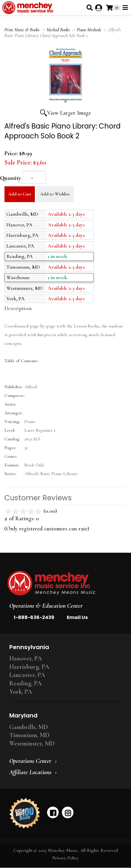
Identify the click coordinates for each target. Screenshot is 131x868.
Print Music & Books (22, 30)
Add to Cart (20, 194)
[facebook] (53, 812)
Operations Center (30, 761)
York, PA (21, 692)
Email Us (77, 617)
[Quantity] (34, 177)
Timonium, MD (29, 735)
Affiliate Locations (30, 772)
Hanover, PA (26, 658)
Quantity (10, 178)
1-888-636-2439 (34, 617)
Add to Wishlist (55, 194)
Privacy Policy (66, 858)
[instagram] (68, 812)
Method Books (58, 30)
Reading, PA (26, 683)
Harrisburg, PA (29, 667)
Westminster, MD (32, 744)
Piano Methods (89, 30)
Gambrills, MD (29, 727)
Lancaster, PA (27, 675)
